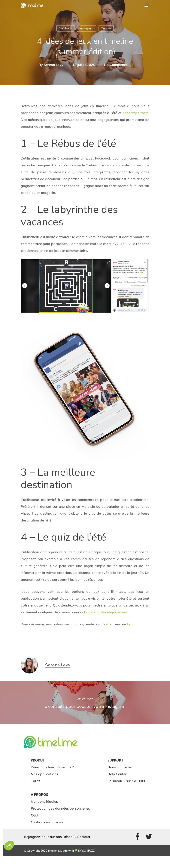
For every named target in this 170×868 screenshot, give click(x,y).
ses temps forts (136, 113)
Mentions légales (44, 801)
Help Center (117, 774)
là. (129, 624)
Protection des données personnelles (60, 808)
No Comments (116, 65)
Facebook (65, 28)
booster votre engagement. (106, 612)
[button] (9, 846)
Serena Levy (54, 65)
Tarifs (36, 781)
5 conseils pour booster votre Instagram (85, 702)
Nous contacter (120, 767)
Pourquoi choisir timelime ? (52, 767)
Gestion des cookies (47, 822)
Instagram (86, 28)
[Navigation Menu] (147, 5)
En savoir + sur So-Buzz (127, 781)
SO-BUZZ (88, 851)
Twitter (106, 28)
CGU (34, 815)
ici (108, 624)
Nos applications (44, 774)
